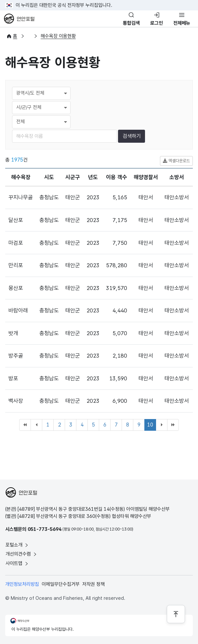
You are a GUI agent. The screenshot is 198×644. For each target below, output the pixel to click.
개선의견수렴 (21, 554)
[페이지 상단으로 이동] (176, 614)
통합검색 (131, 23)
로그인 (157, 23)
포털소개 (17, 545)
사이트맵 (17, 563)
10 (150, 425)
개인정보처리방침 (22, 584)
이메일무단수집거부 (61, 584)
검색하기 (132, 136)
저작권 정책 (93, 584)
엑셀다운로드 (176, 161)
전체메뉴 (182, 23)
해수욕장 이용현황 (58, 36)
